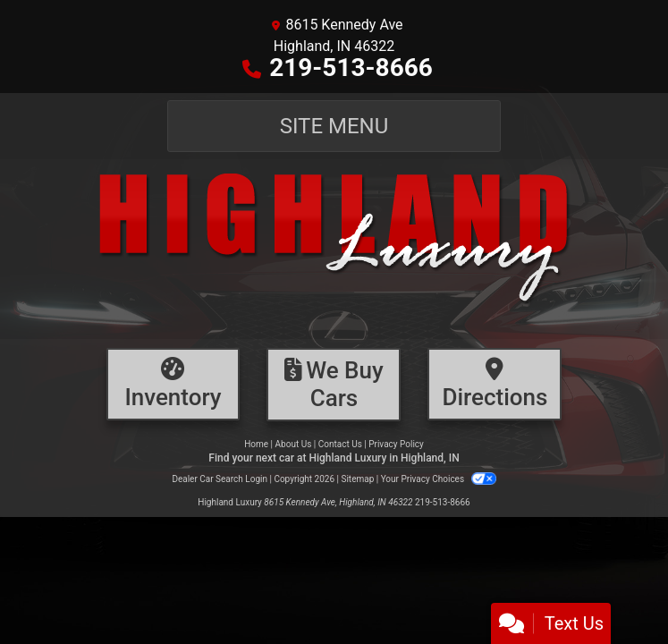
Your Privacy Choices (439, 479)
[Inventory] (173, 384)
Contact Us (340, 444)
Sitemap (357, 479)
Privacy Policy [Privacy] (396, 444)
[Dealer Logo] (334, 249)
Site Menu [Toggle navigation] (334, 126)
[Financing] (334, 385)
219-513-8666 (351, 68)
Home (256, 444)
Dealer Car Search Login (220, 479)
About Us (294, 444)
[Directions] (495, 384)
